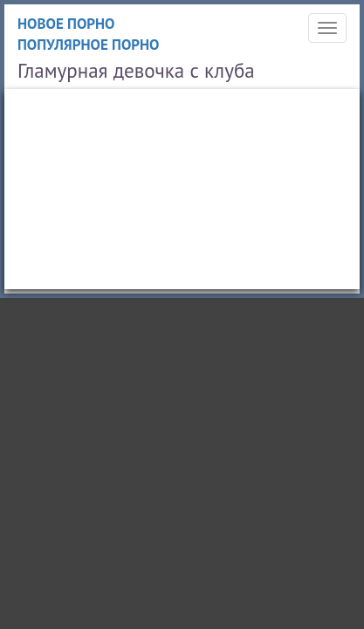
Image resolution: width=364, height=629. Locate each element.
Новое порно (66, 24)
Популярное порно (89, 45)
